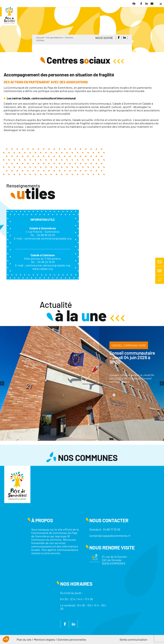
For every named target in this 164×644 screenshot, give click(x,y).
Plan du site (24, 639)
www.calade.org (43, 269)
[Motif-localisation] (95, 556)
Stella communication (133, 639)
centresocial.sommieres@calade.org (48, 238)
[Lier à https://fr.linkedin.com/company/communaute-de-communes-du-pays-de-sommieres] (147, 4)
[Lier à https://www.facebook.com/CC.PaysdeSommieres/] (141, 4)
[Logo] (9, 5)
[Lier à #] (134, 4)
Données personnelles (72, 639)
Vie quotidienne (54, 37)
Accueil (40, 37)
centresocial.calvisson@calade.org (48, 265)
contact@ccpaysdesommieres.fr (110, 536)
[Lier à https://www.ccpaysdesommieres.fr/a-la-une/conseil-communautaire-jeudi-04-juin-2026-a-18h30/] (114, 395)
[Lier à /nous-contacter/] (152, 4)
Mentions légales (45, 639)
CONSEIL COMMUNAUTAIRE (129, 345)
